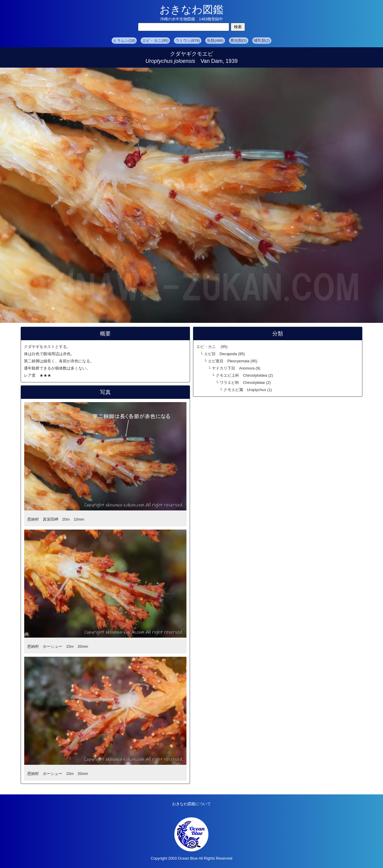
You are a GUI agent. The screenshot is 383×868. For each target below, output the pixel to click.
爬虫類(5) (239, 41)
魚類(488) (215, 41)
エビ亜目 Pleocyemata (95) (233, 361)
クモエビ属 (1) (248, 390)
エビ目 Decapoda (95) (225, 354)
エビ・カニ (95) (212, 347)
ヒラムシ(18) (124, 41)
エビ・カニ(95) (155, 41)
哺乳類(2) (262, 41)
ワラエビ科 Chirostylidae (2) (245, 383)
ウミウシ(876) (188, 41)
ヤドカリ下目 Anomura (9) (236, 368)
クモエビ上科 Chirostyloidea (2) (244, 375)
